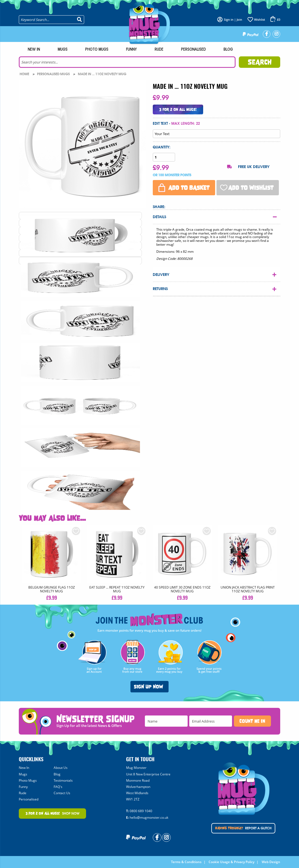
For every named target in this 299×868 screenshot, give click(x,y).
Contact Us (62, 793)
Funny (131, 50)
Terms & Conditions (186, 862)
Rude (159, 50)
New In (34, 50)
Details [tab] (159, 217)
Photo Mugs (97, 50)
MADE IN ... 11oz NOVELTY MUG (102, 74)
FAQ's (58, 787)
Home (25, 74)
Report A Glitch (243, 828)
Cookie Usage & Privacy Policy (231, 862)
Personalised (193, 50)
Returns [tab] (160, 289)
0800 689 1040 (141, 811)
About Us (61, 768)
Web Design (271, 862)
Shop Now (53, 814)
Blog (228, 50)
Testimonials (63, 780)
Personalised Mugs (54, 74)
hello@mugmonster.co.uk (149, 817)
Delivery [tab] (161, 275)
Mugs (63, 50)
